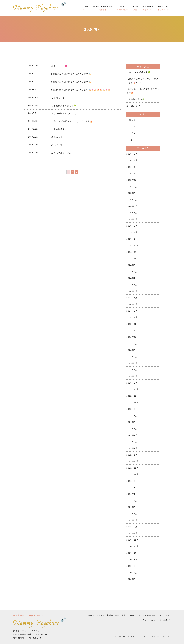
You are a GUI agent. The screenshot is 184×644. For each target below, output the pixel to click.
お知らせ (131, 120)
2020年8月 (132, 566)
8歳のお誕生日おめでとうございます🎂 (71, 74)
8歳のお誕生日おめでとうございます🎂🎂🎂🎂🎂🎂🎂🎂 (81, 90)
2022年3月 (132, 442)
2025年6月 (132, 206)
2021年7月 (132, 494)
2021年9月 (132, 481)
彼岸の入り (57, 137)
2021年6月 (132, 501)
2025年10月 (133, 180)
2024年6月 (132, 285)
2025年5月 (132, 213)
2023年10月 (133, 337)
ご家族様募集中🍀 (136, 99)
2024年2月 (132, 311)
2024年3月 (132, 304)
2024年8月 (132, 272)
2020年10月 (133, 553)
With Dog (163, 8)
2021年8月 (132, 487)
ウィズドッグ (133, 127)
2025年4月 (132, 219)
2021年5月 (132, 507)
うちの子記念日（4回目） (64, 113)
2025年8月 (132, 193)
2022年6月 (132, 422)
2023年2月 (132, 383)
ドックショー (134, 615)
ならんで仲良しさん (61, 153)
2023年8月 (132, 350)
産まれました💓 (59, 66)
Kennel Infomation (103, 8)
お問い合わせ (164, 620)
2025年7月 (132, 200)
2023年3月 (132, 376)
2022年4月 (132, 435)
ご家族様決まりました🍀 (64, 106)
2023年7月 (132, 357)
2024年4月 (132, 298)
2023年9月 (132, 344)
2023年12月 (133, 324)
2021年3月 (132, 520)
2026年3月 (132, 160)
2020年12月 (133, 540)
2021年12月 (133, 461)
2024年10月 (133, 258)
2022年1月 (132, 455)
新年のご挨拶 (133, 106)
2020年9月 (132, 559)
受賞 (124, 615)
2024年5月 (132, 291)
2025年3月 (132, 226)
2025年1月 (132, 239)
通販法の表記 (113, 615)
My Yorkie (148, 8)
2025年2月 (132, 232)
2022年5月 (132, 429)
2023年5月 (132, 363)
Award (135, 8)
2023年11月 (133, 330)
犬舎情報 (101, 615)
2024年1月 (132, 317)
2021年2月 (132, 527)
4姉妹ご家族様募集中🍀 (139, 72)
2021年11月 (133, 468)
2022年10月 (133, 402)
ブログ (130, 140)
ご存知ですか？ (59, 98)
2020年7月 (132, 573)
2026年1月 (132, 167)
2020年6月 (132, 579)
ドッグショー (133, 133)
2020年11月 (133, 546)
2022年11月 (133, 396)
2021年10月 (133, 474)
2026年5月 (132, 154)
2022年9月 (132, 409)
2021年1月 (132, 533)
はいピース (57, 145)
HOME (85, 8)
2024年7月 (132, 278)
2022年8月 (132, 415)
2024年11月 (133, 252)
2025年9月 (132, 187)
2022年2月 (132, 448)
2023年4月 (132, 370)
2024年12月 (133, 245)
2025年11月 (133, 173)
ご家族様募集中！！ (61, 129)
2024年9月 (132, 265)
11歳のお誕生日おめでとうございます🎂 (72, 121)
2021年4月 (132, 514)
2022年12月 (133, 389)
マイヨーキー (149, 615)
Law (122, 8)
